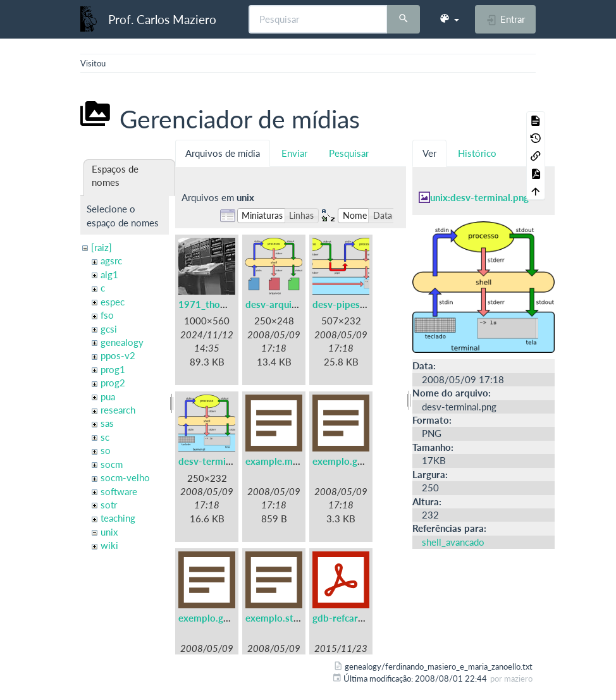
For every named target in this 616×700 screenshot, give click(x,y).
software (119, 491)
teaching (118, 518)
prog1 (113, 369)
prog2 (113, 383)
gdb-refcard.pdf (347, 618)
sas (107, 423)
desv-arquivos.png (285, 304)
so (106, 450)
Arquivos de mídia (223, 153)
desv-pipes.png (345, 304)
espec (113, 302)
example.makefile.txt (291, 461)
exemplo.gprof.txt (218, 618)
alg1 (109, 274)
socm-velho (125, 477)
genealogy (122, 342)
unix (109, 532)
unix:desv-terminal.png (479, 197)
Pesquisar (349, 153)
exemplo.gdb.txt (348, 461)
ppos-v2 (118, 355)
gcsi (109, 329)
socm (112, 464)
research (118, 410)
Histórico (477, 153)
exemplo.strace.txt (286, 618)
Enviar (294, 153)
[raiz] (102, 247)
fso (107, 315)
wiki (109, 545)
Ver (429, 153)
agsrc (111, 261)
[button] (449, 19)
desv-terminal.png (218, 461)
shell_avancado (453, 542)
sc (105, 437)
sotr (109, 505)
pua (108, 396)
